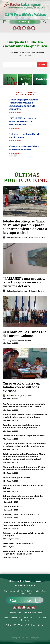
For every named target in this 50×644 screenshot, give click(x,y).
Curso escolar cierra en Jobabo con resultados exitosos (22, 387)
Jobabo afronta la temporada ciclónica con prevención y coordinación (23, 497)
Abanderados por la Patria (16, 478)
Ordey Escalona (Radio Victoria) (19, 341)
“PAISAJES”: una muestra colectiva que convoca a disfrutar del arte (22, 122)
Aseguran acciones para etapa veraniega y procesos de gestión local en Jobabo (25, 405)
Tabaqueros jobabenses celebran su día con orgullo (23, 534)
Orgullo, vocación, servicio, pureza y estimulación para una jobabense (21, 426)
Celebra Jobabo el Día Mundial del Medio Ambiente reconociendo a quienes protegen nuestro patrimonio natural (24, 456)
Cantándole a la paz (13, 506)
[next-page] (15, 155)
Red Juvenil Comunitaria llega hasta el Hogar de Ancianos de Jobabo (23, 553)
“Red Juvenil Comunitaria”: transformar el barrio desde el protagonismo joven (25, 416)
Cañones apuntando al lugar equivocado (24, 436)
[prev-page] (11, 155)
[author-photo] (4, 237)
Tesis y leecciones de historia (18, 543)
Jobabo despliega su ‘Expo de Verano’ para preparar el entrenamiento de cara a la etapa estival (25, 227)
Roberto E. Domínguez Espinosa (19, 396)
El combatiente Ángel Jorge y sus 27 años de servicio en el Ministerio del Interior (24, 468)
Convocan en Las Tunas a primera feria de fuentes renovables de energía (25, 524)
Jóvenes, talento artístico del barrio (21, 514)
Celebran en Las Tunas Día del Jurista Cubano (25, 334)
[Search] (42, 65)
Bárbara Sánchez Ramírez (17, 237)
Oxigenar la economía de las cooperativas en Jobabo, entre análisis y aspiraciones (24, 445)
